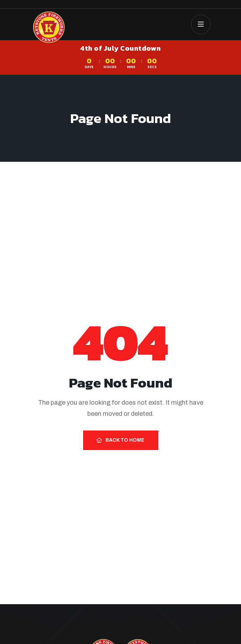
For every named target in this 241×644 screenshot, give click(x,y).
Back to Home (120, 440)
